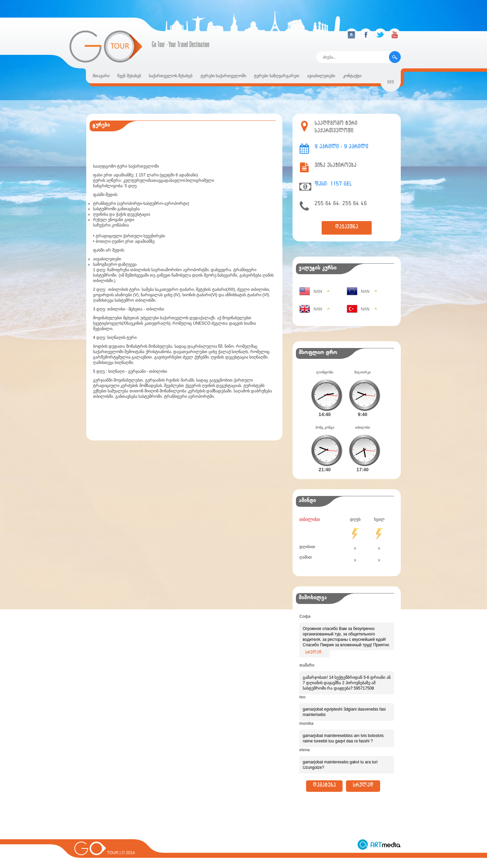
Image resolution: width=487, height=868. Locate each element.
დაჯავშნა (347, 228)
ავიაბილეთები (321, 76)
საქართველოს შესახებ (171, 76)
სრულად (363, 786)
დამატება (324, 786)
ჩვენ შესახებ (129, 76)
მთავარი (101, 76)
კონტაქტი (352, 76)
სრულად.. (315, 653)
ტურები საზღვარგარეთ (276, 76)
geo (391, 83)
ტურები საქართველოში (223, 76)
